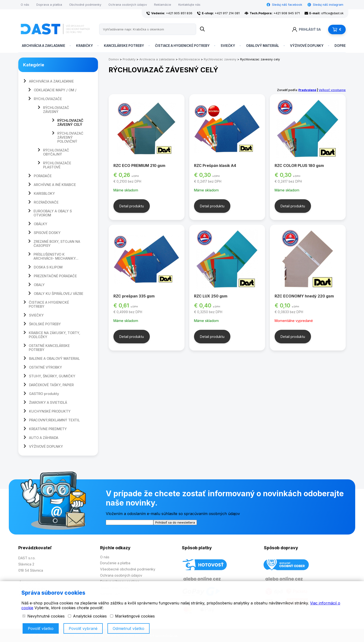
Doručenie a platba (115, 563)
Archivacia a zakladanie (157, 59)
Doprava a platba (49, 5)
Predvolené (307, 90)
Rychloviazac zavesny (220, 59)
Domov (114, 59)
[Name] (202, 29)
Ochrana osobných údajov (128, 5)
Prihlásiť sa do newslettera (175, 522)
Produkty (129, 59)
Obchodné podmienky (85, 5)
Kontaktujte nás (189, 5)
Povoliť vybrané (83, 628)
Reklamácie (163, 5)
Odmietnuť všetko (129, 628)
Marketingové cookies (132, 616)
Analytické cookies (87, 616)
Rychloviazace (189, 59)
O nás (25, 5)
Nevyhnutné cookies (44, 616)
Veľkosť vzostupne (332, 90)
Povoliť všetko (41, 628)
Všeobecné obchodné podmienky (128, 569)
